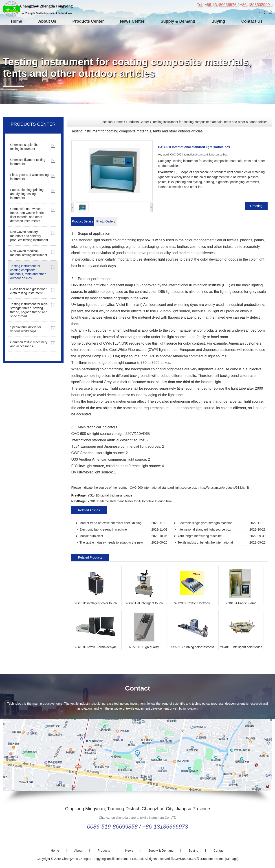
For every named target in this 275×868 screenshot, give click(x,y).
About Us (47, 21)
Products (104, 851)
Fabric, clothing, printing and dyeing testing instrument (27, 194)
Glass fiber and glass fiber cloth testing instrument (29, 291)
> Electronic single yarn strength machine (203, 523)
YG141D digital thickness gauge (110, 495)
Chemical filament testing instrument (28, 162)
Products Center (88, 21)
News (129, 851)
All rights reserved (157, 859)
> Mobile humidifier (90, 536)
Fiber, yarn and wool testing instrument (30, 177)
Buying (218, 21)
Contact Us (252, 21)
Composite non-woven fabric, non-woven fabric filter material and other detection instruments (27, 215)
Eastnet (219, 859)
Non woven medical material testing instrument (29, 253)
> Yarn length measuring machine (198, 536)
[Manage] (232, 859)
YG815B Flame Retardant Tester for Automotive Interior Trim (130, 501)
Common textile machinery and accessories (29, 344)
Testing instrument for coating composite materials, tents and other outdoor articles (127, 68)
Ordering (256, 206)
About (78, 851)
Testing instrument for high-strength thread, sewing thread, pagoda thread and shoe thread (29, 310)
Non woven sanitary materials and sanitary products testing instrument (29, 236)
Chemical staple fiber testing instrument (25, 147)
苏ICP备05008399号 (185, 859)
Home (17, 21)
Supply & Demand (178, 21)
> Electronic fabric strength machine (101, 529)
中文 (263, 13)
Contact (138, 688)
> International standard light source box (202, 529)
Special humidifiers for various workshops (26, 329)
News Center (132, 21)
